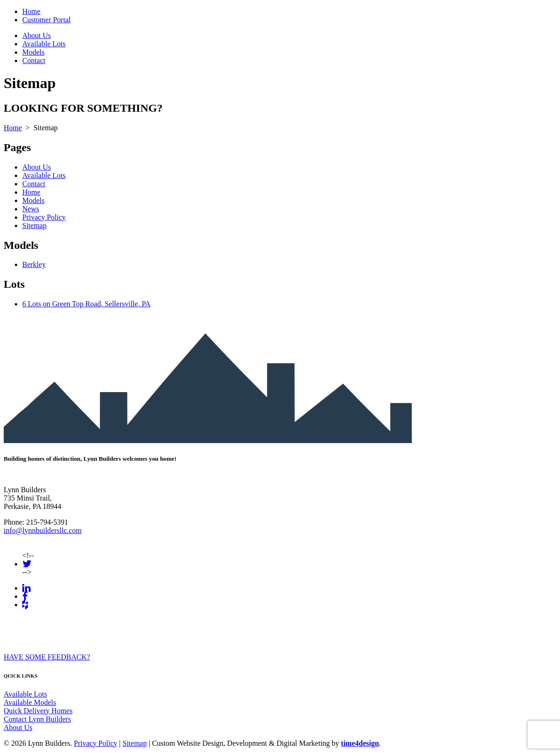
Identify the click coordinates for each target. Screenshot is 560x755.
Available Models (30, 702)
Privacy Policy (44, 217)
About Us (37, 35)
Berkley (34, 264)
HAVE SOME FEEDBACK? (47, 657)
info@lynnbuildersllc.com (43, 530)
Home (31, 11)
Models (33, 52)
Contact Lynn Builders (37, 719)
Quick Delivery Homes (38, 711)
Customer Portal (46, 20)
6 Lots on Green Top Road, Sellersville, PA (86, 304)
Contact (34, 60)
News (31, 209)
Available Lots (44, 44)
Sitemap (34, 225)
